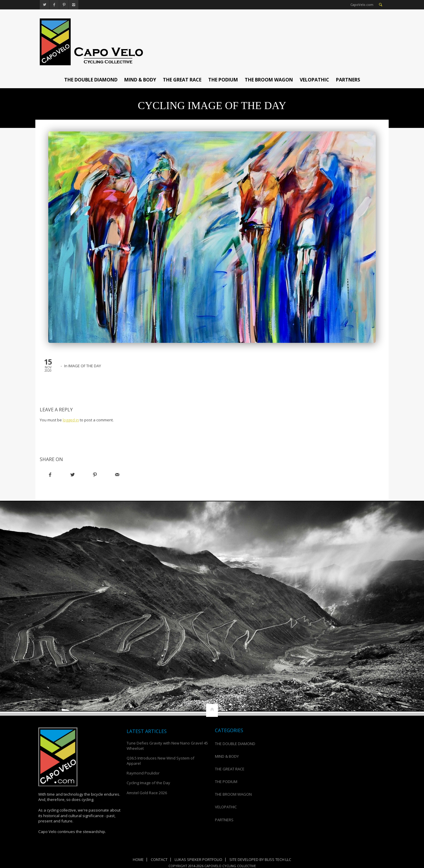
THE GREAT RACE (182, 80)
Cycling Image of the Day (148, 783)
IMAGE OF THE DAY (85, 366)
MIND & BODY (140, 80)
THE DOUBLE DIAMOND (91, 80)
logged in (71, 420)
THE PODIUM (223, 80)
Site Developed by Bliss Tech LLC (260, 859)
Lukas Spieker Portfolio (198, 859)
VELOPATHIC (314, 80)
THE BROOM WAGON (269, 80)
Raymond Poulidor (143, 773)
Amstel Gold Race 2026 (147, 793)
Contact (159, 859)
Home (138, 859)
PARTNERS (348, 80)
